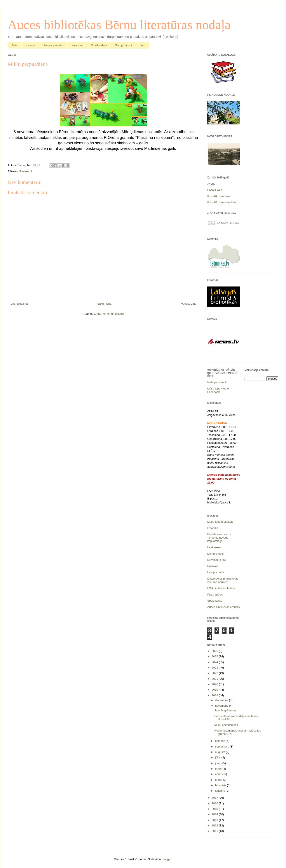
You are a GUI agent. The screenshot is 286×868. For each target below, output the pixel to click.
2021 (215, 679)
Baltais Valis (215, 190)
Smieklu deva (99, 45)
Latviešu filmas (217, 560)
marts (219, 780)
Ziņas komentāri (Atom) (109, 314)
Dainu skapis (215, 554)
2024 (215, 662)
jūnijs (219, 763)
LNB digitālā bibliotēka (221, 588)
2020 (215, 684)
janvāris (220, 791)
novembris (222, 706)
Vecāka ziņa (189, 304)
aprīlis (219, 774)
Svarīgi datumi (123, 45)
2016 (215, 803)
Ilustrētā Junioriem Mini (222, 202)
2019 (215, 690)
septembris (222, 747)
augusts (221, 752)
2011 (215, 831)
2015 (215, 809)
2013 (215, 820)
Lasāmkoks (214, 547)
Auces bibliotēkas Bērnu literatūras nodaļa (119, 25)
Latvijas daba (216, 572)
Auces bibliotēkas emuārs (223, 607)
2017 (215, 798)
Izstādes (31, 45)
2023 (215, 668)
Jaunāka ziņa (19, 304)
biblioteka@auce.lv (219, 502)
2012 (215, 825)
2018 (215, 695)
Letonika (213, 528)
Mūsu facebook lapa (220, 522)
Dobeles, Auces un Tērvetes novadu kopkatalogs (219, 538)
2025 (215, 656)
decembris (222, 700)
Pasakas (213, 566)
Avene (211, 184)
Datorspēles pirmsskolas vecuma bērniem (223, 580)
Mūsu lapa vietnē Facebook (218, 390)
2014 (215, 814)
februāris (221, 785)
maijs (219, 769)
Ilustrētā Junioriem (219, 196)
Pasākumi (77, 45)
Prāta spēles (215, 595)
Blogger (166, 859)
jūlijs (218, 757)
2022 (215, 673)
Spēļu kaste (215, 601)
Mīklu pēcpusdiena (226, 725)
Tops (143, 45)
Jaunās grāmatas (53, 45)
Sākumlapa (104, 304)
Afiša (15, 45)
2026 (215, 651)
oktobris (221, 741)
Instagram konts (217, 382)
